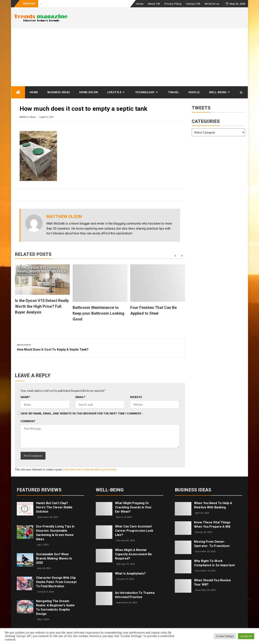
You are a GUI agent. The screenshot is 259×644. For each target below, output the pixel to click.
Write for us (212, 4)
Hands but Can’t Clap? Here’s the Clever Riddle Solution (54, 507)
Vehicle (194, 92)
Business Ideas (59, 92)
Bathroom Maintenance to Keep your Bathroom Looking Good (99, 313)
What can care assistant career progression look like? (134, 531)
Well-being (218, 92)
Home (140, 4)
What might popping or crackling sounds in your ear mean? (133, 507)
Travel (174, 92)
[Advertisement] (129, 57)
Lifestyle (114, 92)
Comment (28, 421)
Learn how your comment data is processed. (90, 469)
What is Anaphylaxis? (130, 573)
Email (80, 397)
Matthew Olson (28, 117)
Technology (145, 92)
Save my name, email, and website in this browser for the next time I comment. (82, 413)
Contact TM (193, 4)
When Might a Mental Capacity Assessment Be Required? (133, 554)
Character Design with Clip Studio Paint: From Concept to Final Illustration (56, 582)
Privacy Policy (173, 4)
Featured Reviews (39, 490)
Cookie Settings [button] (225, 636)
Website (136, 397)
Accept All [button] (246, 636)
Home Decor (89, 92)
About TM (154, 4)
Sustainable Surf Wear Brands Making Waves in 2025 (54, 558)
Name (26, 397)
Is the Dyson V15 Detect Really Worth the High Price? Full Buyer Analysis (42, 306)
